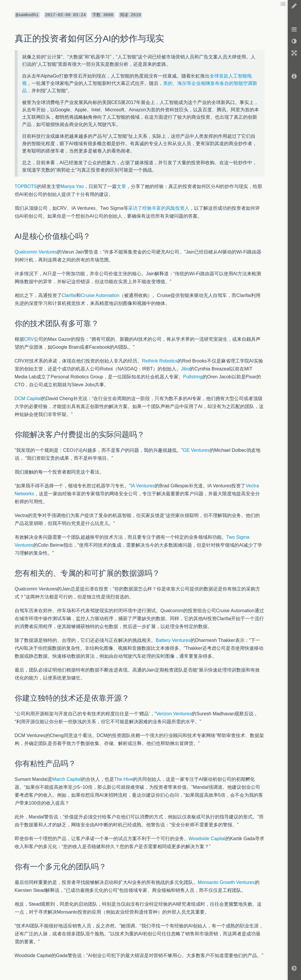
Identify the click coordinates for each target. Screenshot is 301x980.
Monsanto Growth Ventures (226, 882)
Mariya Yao (72, 186)
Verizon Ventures (174, 714)
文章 (121, 186)
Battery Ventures (173, 640)
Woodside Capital (207, 839)
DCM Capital (28, 398)
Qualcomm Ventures (36, 252)
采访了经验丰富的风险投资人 (159, 208)
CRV (29, 339)
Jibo (185, 369)
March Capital (67, 779)
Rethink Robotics (160, 361)
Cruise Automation (100, 295)
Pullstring (193, 377)
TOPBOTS (26, 186)
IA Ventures (143, 486)
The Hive (123, 779)
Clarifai (69, 295)
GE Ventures (196, 450)
